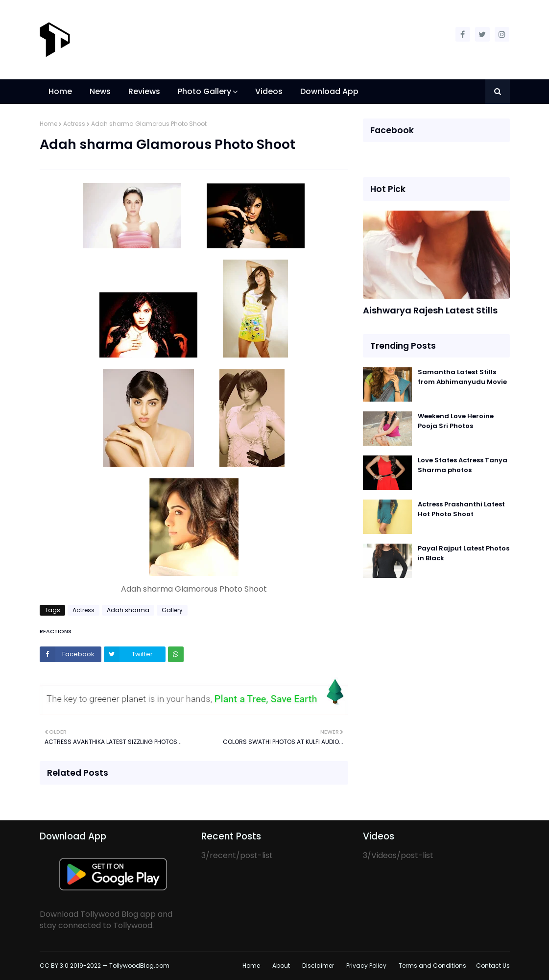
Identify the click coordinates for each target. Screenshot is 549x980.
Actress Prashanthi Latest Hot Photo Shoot (461, 509)
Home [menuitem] (60, 91)
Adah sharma (128, 610)
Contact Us (493, 966)
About (281, 966)
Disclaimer (318, 966)
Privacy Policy (366, 966)
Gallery (172, 610)
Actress (74, 124)
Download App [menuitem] (329, 91)
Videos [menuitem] (269, 91)
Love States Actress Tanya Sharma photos (463, 465)
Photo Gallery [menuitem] (204, 91)
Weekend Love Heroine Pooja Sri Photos (456, 421)
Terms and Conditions (432, 966)
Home (48, 124)
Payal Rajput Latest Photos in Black (464, 553)
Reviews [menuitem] (144, 91)
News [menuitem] (100, 91)
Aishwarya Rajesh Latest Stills (430, 310)
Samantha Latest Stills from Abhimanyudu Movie (462, 377)
